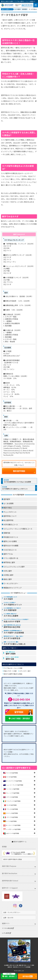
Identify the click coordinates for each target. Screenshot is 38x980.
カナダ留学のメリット (13, 604)
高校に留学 (8, 579)
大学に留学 (8, 571)
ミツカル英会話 (8, 928)
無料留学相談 (19, 471)
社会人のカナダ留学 (17, 621)
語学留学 (7, 499)
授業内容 (7, 533)
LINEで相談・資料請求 (19, 718)
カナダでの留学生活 (13, 637)
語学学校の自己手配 (12, 626)
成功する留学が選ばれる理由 (13, 674)
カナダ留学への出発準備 (14, 632)
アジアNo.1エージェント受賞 (13, 668)
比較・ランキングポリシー (12, 912)
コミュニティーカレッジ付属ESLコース (18, 529)
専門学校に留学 (9, 562)
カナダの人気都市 (11, 615)
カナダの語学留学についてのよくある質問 (17, 482)
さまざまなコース (10, 550)
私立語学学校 (9, 520)
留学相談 (14, 712)
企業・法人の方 (8, 918)
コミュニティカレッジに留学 (14, 567)
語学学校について (10, 516)
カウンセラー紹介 (25, 671)
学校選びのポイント (11, 537)
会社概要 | (7, 965)
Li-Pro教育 (7, 933)
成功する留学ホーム (19, 842)
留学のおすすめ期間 (11, 546)
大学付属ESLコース (11, 524)
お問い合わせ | (13, 965)
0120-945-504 (27, 5)
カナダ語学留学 (12, 609)
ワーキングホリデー (11, 583)
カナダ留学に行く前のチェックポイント (15, 489)
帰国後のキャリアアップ (13, 588)
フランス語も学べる (11, 558)
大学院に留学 (9, 575)
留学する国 (12, 658)
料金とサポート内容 (10, 671)
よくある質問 (9, 503)
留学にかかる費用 (10, 541)
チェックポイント (10, 512)
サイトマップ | (22, 967)
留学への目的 (11, 653)
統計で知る (8, 508)
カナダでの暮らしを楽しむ (15, 643)
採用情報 (28, 967)
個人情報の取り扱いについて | (24, 965)
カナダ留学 (10, 598)
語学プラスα (8, 554)
